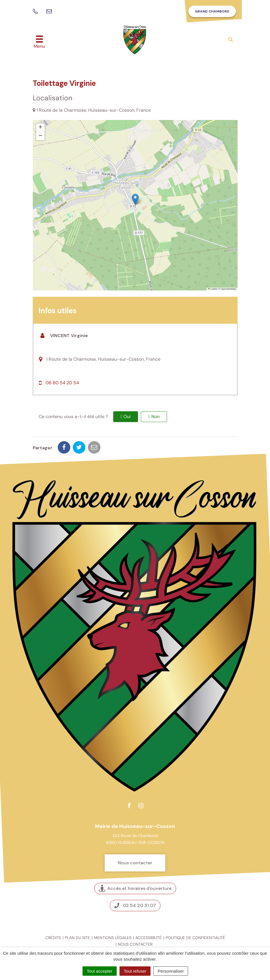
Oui (127, 417)
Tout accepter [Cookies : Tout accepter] (100, 971)
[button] (135, 199)
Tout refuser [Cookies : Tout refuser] (135, 971)
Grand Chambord (212, 11)
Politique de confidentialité (195, 938)
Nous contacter (135, 863)
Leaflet (213, 289)
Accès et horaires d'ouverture (135, 889)
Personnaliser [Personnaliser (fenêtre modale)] (171, 971)
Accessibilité (149, 938)
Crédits (53, 938)
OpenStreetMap (229, 289)
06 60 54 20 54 (62, 383)
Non (155, 417)
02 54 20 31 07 (135, 905)
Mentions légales (113, 938)
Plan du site (77, 938)
